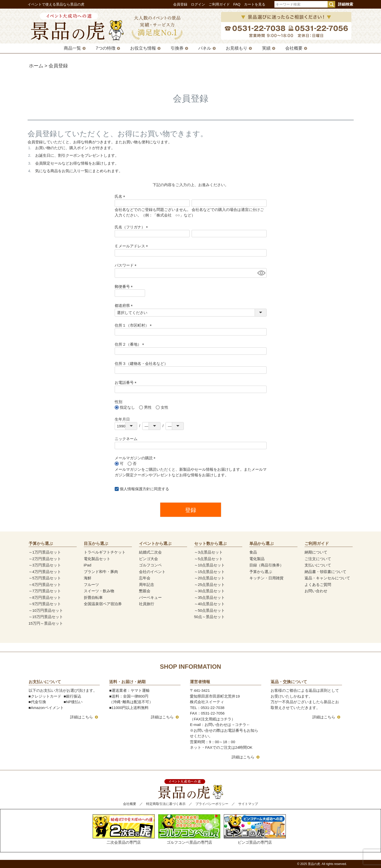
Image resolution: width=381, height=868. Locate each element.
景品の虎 (314, 864)
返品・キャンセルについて (327, 578)
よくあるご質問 (318, 585)
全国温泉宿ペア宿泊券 (103, 604)
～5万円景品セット (45, 578)
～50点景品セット (210, 610)
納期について (316, 552)
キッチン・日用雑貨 (266, 578)
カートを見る (255, 4)
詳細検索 (346, 4)
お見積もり (237, 48)
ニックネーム (126, 439)
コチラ (241, 725)
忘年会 (145, 578)
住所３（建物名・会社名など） (141, 363)
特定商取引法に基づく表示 (166, 804)
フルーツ (91, 585)
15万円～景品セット (46, 623)
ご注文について (318, 559)
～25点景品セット (210, 585)
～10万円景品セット (46, 610)
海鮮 (88, 578)
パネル (205, 48)
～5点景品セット (208, 559)
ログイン (198, 4)
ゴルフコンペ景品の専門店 (189, 829)
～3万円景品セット (45, 565)
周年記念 (147, 585)
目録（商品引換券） (266, 565)
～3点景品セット (208, 552)
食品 (253, 552)
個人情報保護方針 (135, 489)
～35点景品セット (210, 597)
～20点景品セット (210, 578)
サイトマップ (248, 804)
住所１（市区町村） (134, 325)
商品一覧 (72, 48)
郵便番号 (125, 287)
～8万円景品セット (45, 597)
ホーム (36, 66)
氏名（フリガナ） (132, 227)
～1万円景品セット (45, 552)
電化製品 (257, 559)
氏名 (121, 196)
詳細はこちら (82, 717)
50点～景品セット (210, 617)
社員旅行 (147, 604)
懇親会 (145, 591)
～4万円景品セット (45, 572)
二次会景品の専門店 (124, 829)
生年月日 (122, 419)
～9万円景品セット (45, 604)
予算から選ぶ (261, 572)
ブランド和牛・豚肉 (101, 572)
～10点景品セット (210, 565)
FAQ (237, 4)
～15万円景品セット (46, 617)
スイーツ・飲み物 (99, 591)
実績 (266, 48)
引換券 (177, 48)
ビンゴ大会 (148, 559)
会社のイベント (152, 572)
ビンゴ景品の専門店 (255, 829)
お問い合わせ (316, 591)
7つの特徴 (105, 48)
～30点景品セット (210, 591)
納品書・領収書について (325, 572)
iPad (88, 565)
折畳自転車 (93, 597)
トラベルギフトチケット (105, 552)
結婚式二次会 (150, 552)
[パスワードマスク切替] (261, 273)
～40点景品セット (210, 604)
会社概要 (294, 48)
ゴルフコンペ (150, 565)
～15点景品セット (210, 572)
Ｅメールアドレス (132, 246)
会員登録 (180, 4)
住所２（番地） (130, 344)
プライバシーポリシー (212, 804)
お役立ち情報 (143, 48)
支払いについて (318, 565)
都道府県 (125, 305)
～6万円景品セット (45, 585)
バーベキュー (150, 597)
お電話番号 (127, 382)
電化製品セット (97, 559)
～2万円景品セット (45, 559)
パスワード (127, 265)
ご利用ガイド (219, 4)
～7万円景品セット (45, 591)
